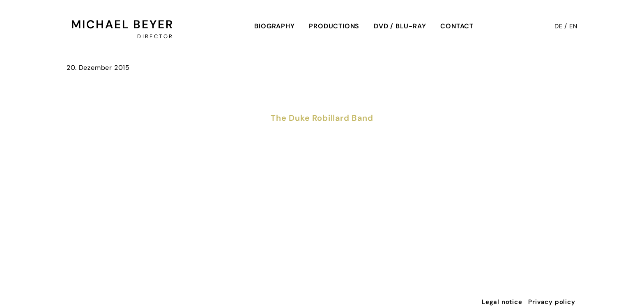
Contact (457, 26)
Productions (334, 26)
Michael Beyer (122, 24)
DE (559, 26)
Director (155, 36)
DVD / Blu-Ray (400, 26)
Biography (274, 26)
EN (573, 26)
